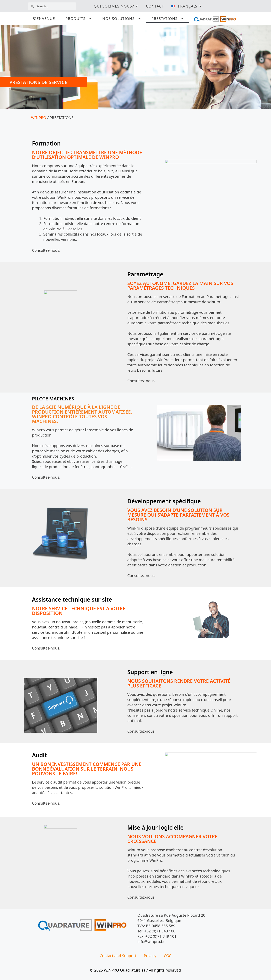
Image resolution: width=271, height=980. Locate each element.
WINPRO (39, 118)
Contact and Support (118, 956)
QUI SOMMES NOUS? (116, 6)
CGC (168, 956)
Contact (155, 6)
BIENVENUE (44, 19)
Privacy (150, 956)
